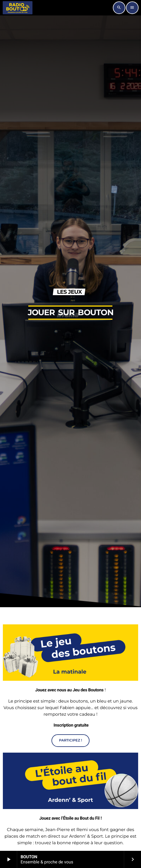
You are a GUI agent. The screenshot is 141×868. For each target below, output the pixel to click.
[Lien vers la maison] (17, 8)
